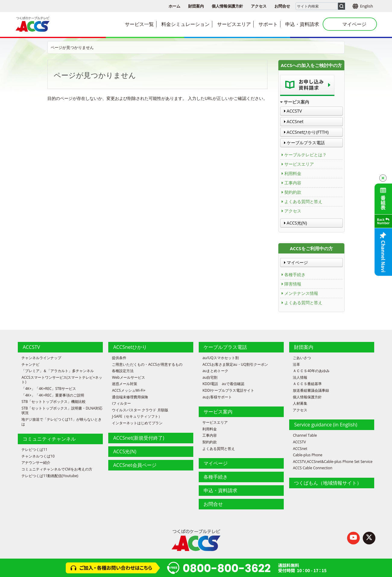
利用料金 (293, 173)
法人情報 (300, 378)
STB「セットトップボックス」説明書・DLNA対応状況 (62, 411)
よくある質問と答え (303, 201)
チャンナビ (30, 365)
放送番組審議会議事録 (311, 391)
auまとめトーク (215, 371)
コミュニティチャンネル (49, 439)
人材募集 (300, 403)
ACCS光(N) (296, 223)
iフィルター (121, 403)
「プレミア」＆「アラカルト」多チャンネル (58, 371)
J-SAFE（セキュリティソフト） (137, 416)
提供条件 (119, 358)
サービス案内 (218, 412)
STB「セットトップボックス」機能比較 (54, 402)
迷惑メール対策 (125, 384)
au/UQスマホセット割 (221, 358)
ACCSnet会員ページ (135, 465)
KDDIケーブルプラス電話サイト (228, 391)
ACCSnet (294, 121)
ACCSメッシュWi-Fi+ (129, 391)
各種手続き (295, 274)
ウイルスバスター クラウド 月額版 (140, 410)
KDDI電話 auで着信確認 (223, 384)
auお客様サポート (217, 397)
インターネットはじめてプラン (137, 423)
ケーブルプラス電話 (304, 143)
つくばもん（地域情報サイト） (328, 483)
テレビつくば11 (34, 450)
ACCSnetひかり (130, 347)
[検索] (341, 6)
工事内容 (293, 183)
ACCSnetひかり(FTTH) (306, 132)
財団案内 (196, 6)
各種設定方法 (123, 371)
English (367, 6)
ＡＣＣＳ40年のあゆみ (311, 371)
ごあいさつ (302, 358)
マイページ (296, 262)
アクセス (259, 6)
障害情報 (293, 284)
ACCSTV (293, 111)
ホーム (174, 6)
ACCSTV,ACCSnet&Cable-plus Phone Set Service (333, 462)
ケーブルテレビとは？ (305, 155)
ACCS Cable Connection (313, 468)
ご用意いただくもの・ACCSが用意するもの (147, 365)
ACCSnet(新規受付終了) (139, 438)
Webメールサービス (128, 378)
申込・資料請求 (220, 490)
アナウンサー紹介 (36, 463)
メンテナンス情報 (301, 293)
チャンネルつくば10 (38, 456)
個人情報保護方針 (227, 6)
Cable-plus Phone (308, 455)
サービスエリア (299, 164)
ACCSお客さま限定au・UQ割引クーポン (235, 365)
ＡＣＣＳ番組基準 (307, 384)
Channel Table (305, 435)
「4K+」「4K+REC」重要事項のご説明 (53, 395)
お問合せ (282, 6)
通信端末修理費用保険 (130, 397)
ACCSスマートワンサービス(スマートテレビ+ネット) (62, 380)
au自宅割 (210, 378)
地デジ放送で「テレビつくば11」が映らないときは (62, 422)
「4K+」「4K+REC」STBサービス (49, 389)
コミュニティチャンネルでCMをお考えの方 (57, 469)
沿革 (296, 365)
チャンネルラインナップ (41, 358)
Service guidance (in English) (326, 425)
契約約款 (293, 192)
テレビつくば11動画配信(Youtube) (50, 476)
